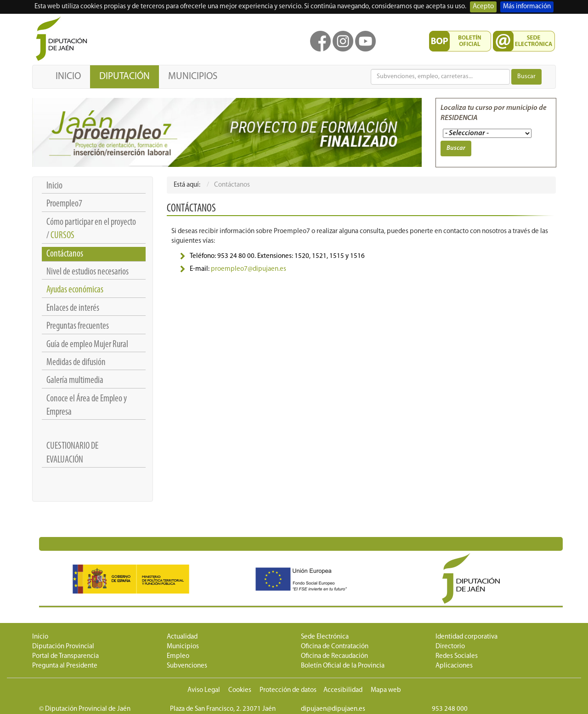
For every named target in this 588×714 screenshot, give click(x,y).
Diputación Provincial (63, 647)
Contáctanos (65, 254)
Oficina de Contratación (335, 647)
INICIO (68, 77)
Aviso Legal (204, 690)
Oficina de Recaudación (334, 656)
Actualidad (182, 637)
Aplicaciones (454, 666)
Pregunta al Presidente (65, 666)
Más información (527, 7)
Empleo (178, 656)
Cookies (240, 690)
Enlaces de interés (73, 308)
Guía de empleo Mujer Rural (87, 345)
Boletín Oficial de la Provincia (343, 666)
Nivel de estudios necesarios (88, 272)
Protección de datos (288, 690)
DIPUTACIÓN (124, 77)
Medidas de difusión (76, 363)
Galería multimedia (75, 380)
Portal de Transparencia (65, 656)
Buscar (526, 77)
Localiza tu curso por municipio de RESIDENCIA (494, 113)
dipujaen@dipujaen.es (333, 709)
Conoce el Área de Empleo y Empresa (87, 406)
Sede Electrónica (325, 637)
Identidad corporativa (466, 637)
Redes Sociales (457, 656)
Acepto (483, 7)
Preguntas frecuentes (78, 326)
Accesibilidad (343, 690)
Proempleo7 (64, 204)
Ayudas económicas (75, 290)
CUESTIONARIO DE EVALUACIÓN (72, 453)
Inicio (54, 186)
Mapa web (386, 690)
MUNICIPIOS (193, 77)
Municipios (183, 647)
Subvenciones (187, 666)
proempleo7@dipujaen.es (249, 269)
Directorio (450, 647)
